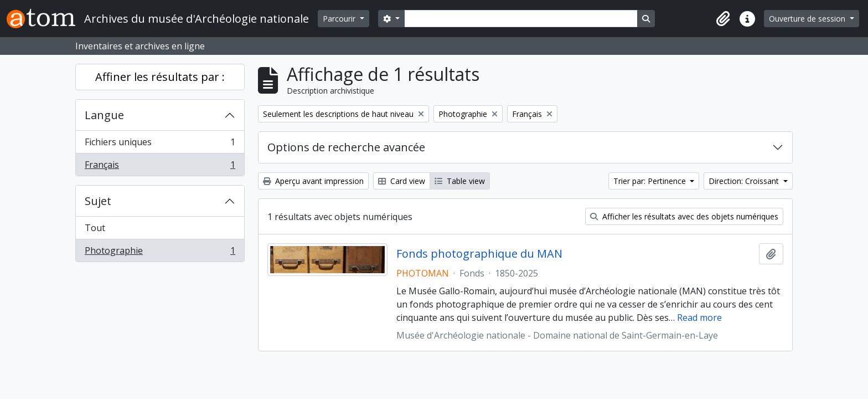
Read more (699, 318)
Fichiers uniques (160, 144)
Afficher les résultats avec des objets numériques (684, 216)
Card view (402, 181)
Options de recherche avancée (346, 147)
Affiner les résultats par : (160, 77)
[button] (723, 19)
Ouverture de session (808, 19)
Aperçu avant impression (313, 181)
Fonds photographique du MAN (479, 254)
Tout (95, 228)
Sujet (98, 201)
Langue (104, 115)
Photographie (160, 253)
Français (160, 167)
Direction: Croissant (745, 181)
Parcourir (340, 19)
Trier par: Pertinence (651, 181)
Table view (460, 181)
